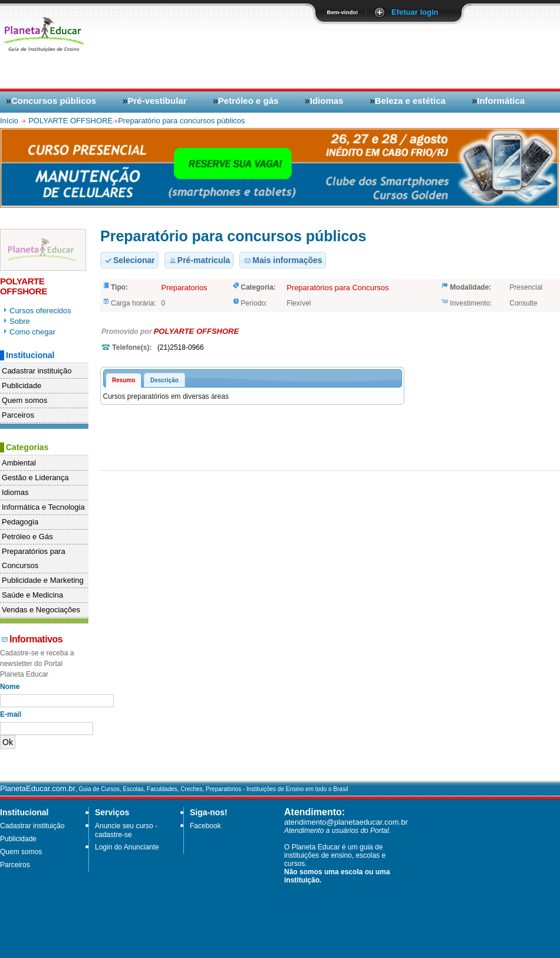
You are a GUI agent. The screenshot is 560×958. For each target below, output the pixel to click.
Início (10, 121)
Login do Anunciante (127, 847)
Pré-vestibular (157, 101)
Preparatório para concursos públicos (181, 121)
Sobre (20, 321)
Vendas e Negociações (41, 610)
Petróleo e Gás (27, 537)
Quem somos (24, 400)
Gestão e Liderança (35, 478)
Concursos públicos (54, 101)
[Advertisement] (476, 110)
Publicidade (22, 386)
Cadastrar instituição (37, 371)
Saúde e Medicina (32, 595)
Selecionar (129, 260)
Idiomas (327, 101)
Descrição (164, 380)
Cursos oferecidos (40, 311)
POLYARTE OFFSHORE (70, 121)
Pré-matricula (199, 260)
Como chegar (32, 332)
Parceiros (18, 415)
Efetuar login (415, 12)
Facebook (205, 826)
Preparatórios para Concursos (34, 558)
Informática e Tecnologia (43, 507)
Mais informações (282, 260)
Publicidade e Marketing (43, 580)
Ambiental (19, 463)
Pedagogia (20, 522)
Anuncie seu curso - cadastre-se (126, 830)
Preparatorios (185, 288)
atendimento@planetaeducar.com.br (346, 822)
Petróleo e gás (248, 101)
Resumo (123, 380)
